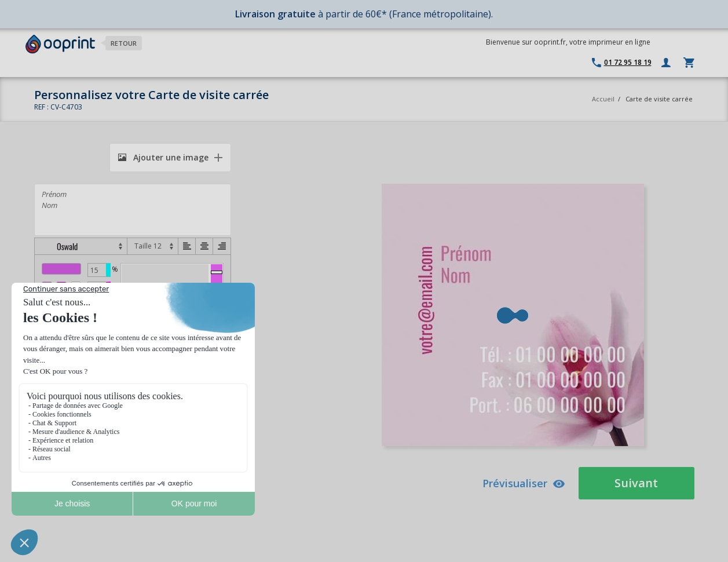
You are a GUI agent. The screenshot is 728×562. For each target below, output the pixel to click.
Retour (124, 43)
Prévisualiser (524, 483)
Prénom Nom (133, 210)
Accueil (603, 99)
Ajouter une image (163, 157)
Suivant (636, 483)
